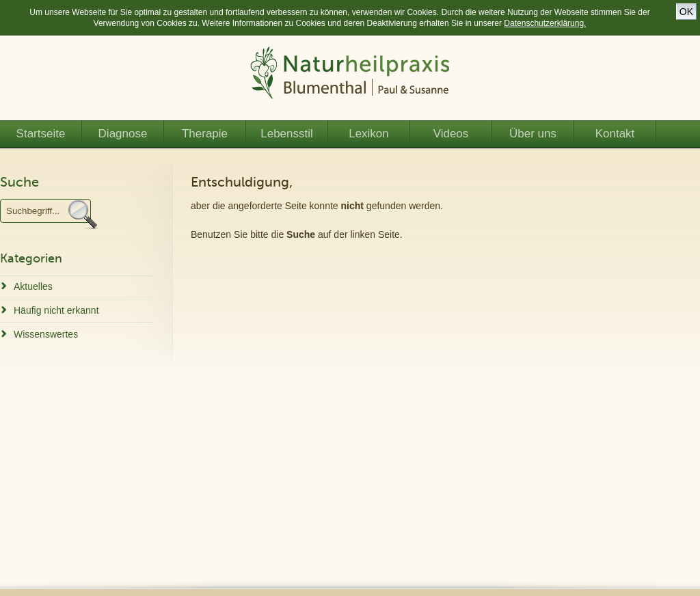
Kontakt (615, 134)
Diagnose (123, 134)
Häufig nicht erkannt (56, 310)
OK (686, 12)
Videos (451, 134)
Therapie (205, 134)
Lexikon (369, 134)
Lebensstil (287, 134)
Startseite (41, 134)
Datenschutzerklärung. (545, 23)
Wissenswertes (46, 334)
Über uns (533, 134)
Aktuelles (33, 286)
